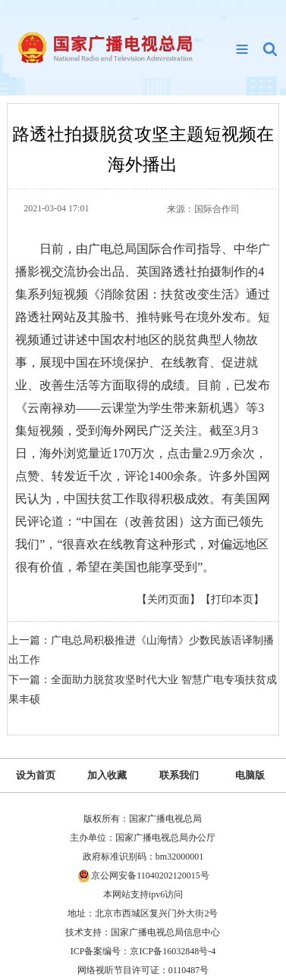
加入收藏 (107, 775)
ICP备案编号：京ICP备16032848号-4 (143, 951)
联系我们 (179, 775)
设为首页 (36, 775)
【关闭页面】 (168, 599)
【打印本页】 (232, 599)
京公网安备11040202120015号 (150, 875)
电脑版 (250, 775)
